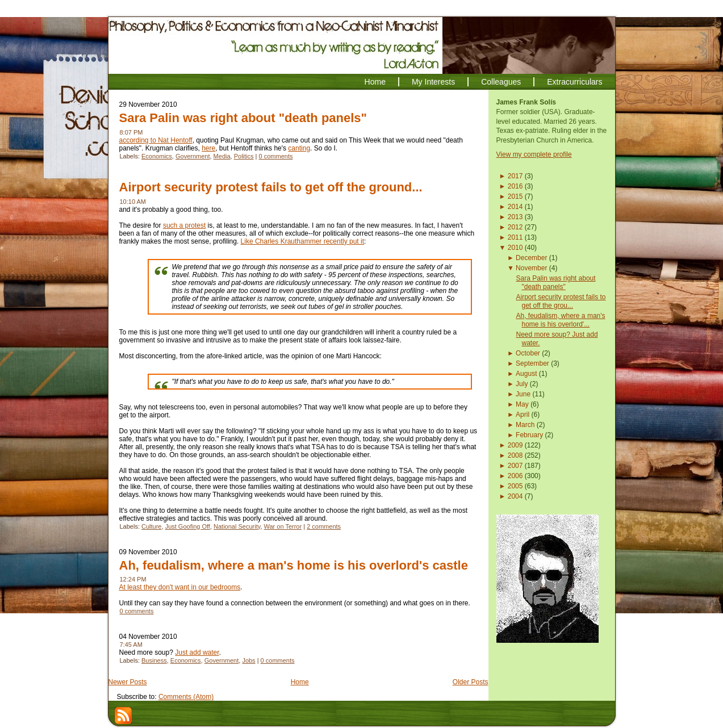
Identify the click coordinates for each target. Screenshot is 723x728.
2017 (515, 176)
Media (222, 156)
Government (193, 156)
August (526, 374)
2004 (515, 496)
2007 (515, 466)
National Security (237, 526)
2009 (515, 445)
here (208, 148)
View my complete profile (534, 154)
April (523, 415)
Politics (244, 156)
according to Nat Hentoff (156, 140)
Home (300, 682)
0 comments (276, 156)
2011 (515, 237)
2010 (515, 248)
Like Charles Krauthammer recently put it (302, 241)
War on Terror (283, 526)
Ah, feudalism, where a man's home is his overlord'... (560, 320)
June (523, 394)
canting (299, 148)
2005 (515, 486)
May (522, 404)
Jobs (248, 660)
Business (154, 660)
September (532, 363)
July (522, 384)
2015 (515, 196)
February (529, 435)
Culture (151, 526)
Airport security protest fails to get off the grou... (561, 301)
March (525, 425)
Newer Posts (128, 682)
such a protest (184, 225)
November (531, 268)
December (531, 258)
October (528, 353)
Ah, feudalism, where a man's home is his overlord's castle (294, 565)
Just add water (197, 652)
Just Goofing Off (188, 526)
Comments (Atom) (186, 697)
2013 (515, 217)
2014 (515, 207)
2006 (515, 476)
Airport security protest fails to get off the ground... (271, 187)
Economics (157, 156)
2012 (515, 227)
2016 (515, 186)
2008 (515, 455)
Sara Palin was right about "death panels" (243, 118)
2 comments (324, 526)
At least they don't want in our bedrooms (180, 587)
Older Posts (471, 682)
